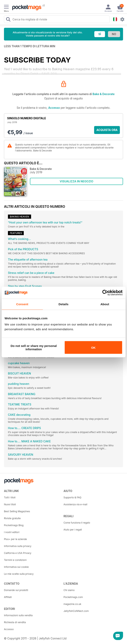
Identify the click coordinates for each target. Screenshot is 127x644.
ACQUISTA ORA (107, 130)
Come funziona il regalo (77, 523)
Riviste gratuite (12, 518)
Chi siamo (69, 590)
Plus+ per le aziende (15, 539)
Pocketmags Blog (14, 525)
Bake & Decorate (104, 94)
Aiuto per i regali (73, 530)
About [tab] (105, 304)
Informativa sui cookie (16, 567)
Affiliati (8, 597)
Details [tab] (64, 304)
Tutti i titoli (10, 497)
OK (93, 347)
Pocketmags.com (73, 597)
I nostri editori (12, 532)
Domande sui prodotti (16, 590)
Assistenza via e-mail (75, 504)
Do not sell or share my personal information (34, 348)
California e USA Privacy (18, 553)
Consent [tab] (22, 304)
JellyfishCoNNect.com (76, 611)
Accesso (54, 108)
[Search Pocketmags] (8, 20)
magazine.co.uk (73, 604)
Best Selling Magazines (17, 511)
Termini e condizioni (15, 560)
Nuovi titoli (10, 504)
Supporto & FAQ (73, 497)
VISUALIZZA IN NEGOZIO (76, 181)
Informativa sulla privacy (18, 546)
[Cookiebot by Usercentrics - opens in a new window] (105, 293)
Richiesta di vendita (15, 622)
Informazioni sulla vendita (18, 615)
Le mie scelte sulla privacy (19, 574)
